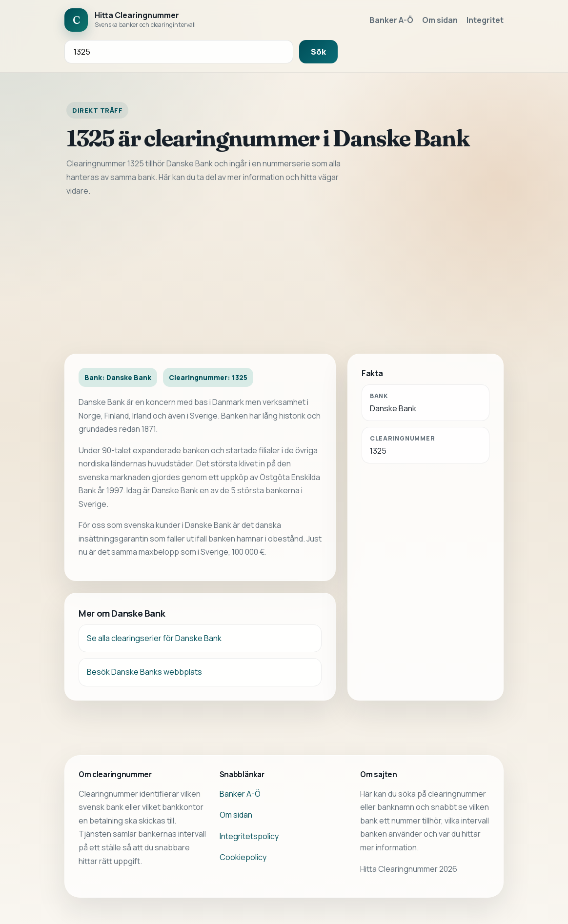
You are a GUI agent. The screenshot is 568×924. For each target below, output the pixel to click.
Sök (318, 52)
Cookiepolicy (243, 857)
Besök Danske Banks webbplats (144, 672)
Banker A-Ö (391, 20)
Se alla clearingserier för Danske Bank (154, 638)
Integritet (485, 20)
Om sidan (440, 20)
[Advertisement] (284, 276)
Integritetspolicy (249, 836)
